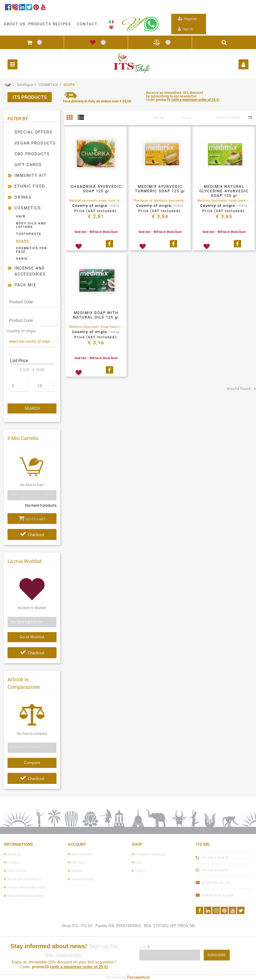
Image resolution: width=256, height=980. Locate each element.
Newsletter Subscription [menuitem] (24, 896)
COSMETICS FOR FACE (31, 250)
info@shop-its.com (216, 883)
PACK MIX (25, 285)
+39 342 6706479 (214, 858)
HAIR (21, 216)
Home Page (7, 85)
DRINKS (23, 197)
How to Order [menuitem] (16, 871)
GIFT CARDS (28, 165)
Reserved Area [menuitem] (80, 879)
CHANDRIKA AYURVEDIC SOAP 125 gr (96, 189)
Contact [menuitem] (12, 862)
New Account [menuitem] (80, 854)
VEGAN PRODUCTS (35, 143)
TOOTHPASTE (29, 234)
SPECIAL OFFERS (33, 132)
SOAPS (69, 85)
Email (144, 947)
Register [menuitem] (187, 19)
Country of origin (21, 331)
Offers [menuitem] (138, 871)
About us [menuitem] (12, 854)
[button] (32, 408)
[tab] (72, 118)
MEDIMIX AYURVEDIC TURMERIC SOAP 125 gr (160, 189)
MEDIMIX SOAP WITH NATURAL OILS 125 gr (96, 315)
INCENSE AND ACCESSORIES (30, 271)
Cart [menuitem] (137, 862)
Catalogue (25, 85)
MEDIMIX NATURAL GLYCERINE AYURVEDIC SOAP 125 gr (224, 191)
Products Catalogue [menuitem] (149, 854)
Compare (32, 763)
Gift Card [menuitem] (76, 862)
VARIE (22, 259)
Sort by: (159, 118)
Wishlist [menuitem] (75, 871)
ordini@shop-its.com (218, 895)
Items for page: (228, 117)
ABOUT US (15, 24)
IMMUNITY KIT (31, 175)
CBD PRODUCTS (32, 154)
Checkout (32, 535)
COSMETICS (48, 85)
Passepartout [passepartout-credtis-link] (138, 977)
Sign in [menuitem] (185, 29)
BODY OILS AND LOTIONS (31, 225)
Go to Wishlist (32, 637)
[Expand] (10, 175)
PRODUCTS (40, 24)
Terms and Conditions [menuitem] (22, 879)
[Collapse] (10, 208)
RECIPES (62, 24)
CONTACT (87, 24)
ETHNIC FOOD (30, 186)
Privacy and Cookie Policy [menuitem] (25, 887)
